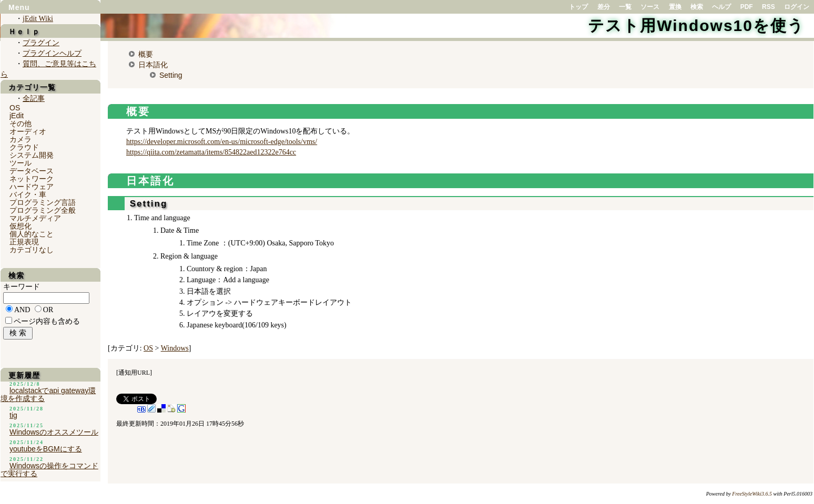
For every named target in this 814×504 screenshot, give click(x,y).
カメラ (21, 139)
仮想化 (21, 226)
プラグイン (41, 43)
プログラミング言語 (43, 202)
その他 (21, 124)
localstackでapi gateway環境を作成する (48, 394)
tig (13, 415)
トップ (578, 7)
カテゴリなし (32, 250)
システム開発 (32, 155)
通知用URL (134, 373)
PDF (747, 7)
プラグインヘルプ (52, 53)
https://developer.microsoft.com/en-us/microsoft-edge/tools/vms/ (222, 142)
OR (48, 310)
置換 (675, 7)
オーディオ (28, 131)
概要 (146, 54)
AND (22, 310)
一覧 (625, 7)
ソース (650, 7)
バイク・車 (28, 194)
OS (148, 348)
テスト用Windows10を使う (696, 25)
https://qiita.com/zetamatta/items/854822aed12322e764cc (211, 152)
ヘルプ (721, 7)
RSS (769, 7)
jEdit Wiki (38, 19)
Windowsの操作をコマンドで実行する (49, 470)
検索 (697, 7)
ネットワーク (32, 179)
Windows (175, 348)
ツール (21, 163)
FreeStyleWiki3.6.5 (752, 494)
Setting (171, 75)
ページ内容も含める (47, 321)
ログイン (797, 7)
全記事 (34, 99)
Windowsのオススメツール (54, 432)
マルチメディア (35, 218)
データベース (32, 171)
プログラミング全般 (43, 210)
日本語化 (153, 65)
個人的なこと (32, 234)
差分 (604, 7)
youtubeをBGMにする (46, 449)
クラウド (24, 147)
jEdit (17, 116)
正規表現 (24, 242)
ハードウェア (32, 187)
